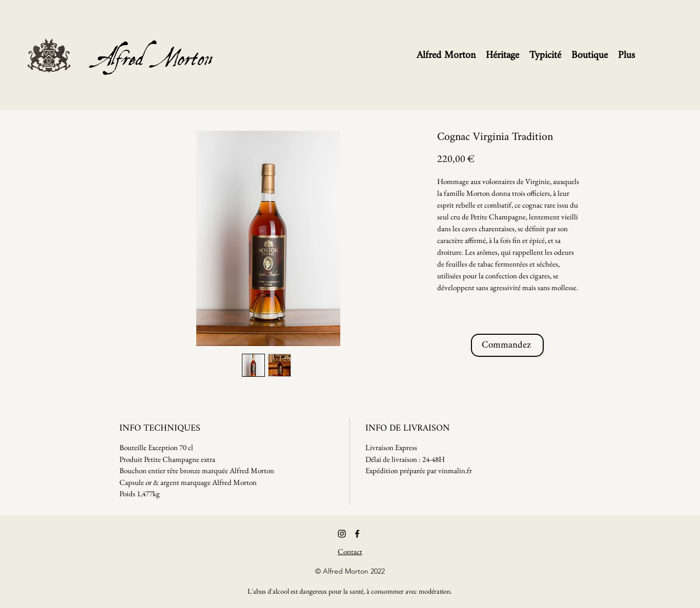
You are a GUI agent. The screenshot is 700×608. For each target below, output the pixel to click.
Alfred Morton (156, 43)
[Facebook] (357, 534)
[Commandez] (507, 345)
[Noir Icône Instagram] (342, 534)
